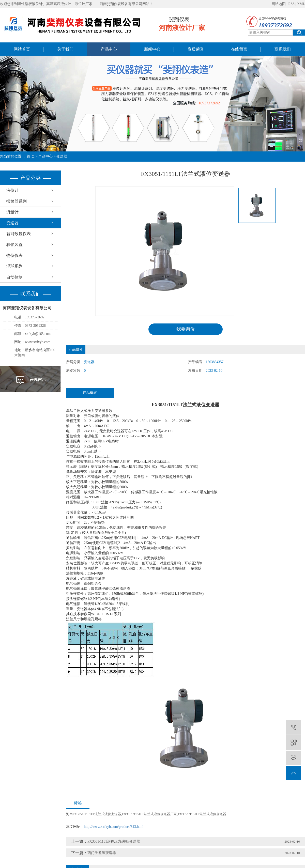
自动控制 (14, 277)
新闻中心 (152, 49)
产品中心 (109, 49)
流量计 (12, 212)
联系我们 (283, 49)
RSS (291, 4)
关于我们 (65, 49)
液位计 (12, 190)
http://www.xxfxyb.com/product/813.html (114, 827)
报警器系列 (17, 201)
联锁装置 (14, 245)
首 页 (31, 156)
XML (301, 4)
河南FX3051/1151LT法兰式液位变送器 (94, 814)
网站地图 (279, 4)
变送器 (62, 156)
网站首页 (22, 49)
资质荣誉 (196, 49)
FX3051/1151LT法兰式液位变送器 (202, 814)
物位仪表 (14, 255)
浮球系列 (14, 266)
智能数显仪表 (19, 234)
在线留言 (239, 49)
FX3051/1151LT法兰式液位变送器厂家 (149, 814)
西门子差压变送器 (102, 853)
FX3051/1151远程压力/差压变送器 (114, 841)
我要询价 (186, 329)
